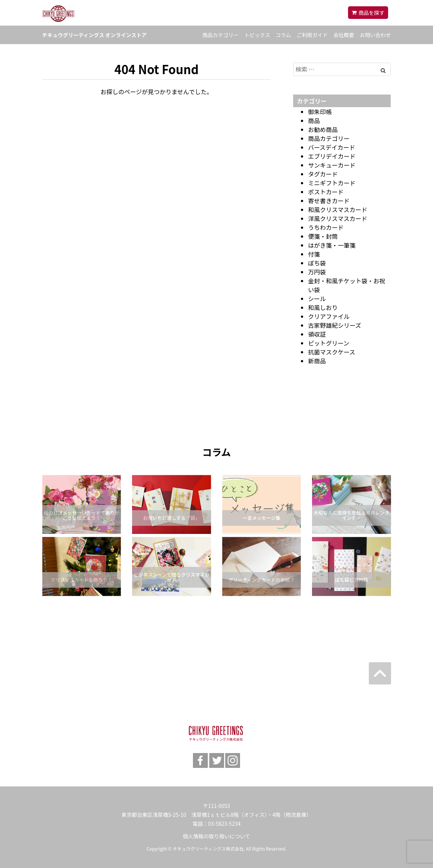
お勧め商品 (323, 129)
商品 (314, 121)
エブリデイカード (332, 156)
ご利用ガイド (312, 35)
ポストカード (326, 192)
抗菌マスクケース (332, 352)
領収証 (317, 334)
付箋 (314, 254)
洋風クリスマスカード (338, 218)
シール (317, 298)
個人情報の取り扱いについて (217, 836)
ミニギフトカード (332, 183)
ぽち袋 (317, 263)
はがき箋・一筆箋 (332, 245)
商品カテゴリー (220, 35)
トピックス (257, 35)
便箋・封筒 (323, 236)
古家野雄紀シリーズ (334, 325)
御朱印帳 (320, 112)
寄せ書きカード (329, 201)
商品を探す (371, 13)
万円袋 (317, 272)
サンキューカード (332, 165)
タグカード (323, 174)
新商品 (317, 361)
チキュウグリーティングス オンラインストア (95, 35)
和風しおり (323, 307)
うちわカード (326, 227)
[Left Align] (383, 70)
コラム (283, 35)
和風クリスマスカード (338, 209)
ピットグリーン (329, 343)
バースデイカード (332, 147)
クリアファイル (329, 316)
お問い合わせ (375, 35)
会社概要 (344, 35)
